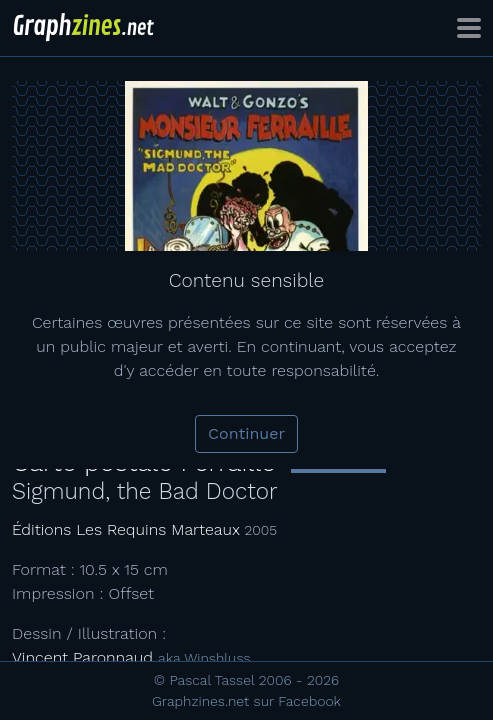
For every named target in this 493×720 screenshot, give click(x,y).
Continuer (246, 433)
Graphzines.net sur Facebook (246, 701)
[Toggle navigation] (469, 28)
